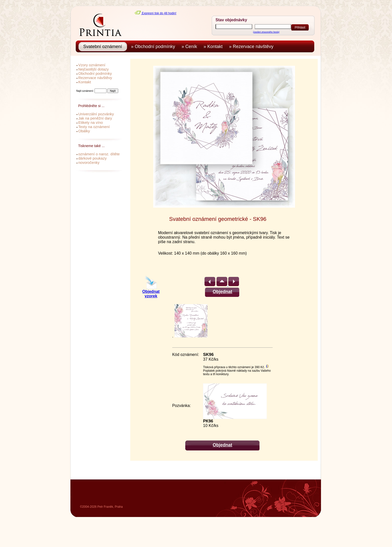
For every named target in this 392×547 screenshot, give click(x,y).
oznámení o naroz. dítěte (99, 154)
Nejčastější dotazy (93, 69)
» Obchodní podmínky (154, 47)
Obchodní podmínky (95, 73)
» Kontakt (214, 47)
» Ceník (190, 47)
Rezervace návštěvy (95, 78)
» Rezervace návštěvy (252, 47)
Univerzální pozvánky (96, 114)
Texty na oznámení (94, 127)
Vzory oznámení (92, 65)
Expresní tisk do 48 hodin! (155, 13)
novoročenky (89, 162)
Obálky (84, 131)
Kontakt (85, 82)
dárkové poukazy (92, 158)
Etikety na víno (90, 122)
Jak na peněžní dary (95, 118)
